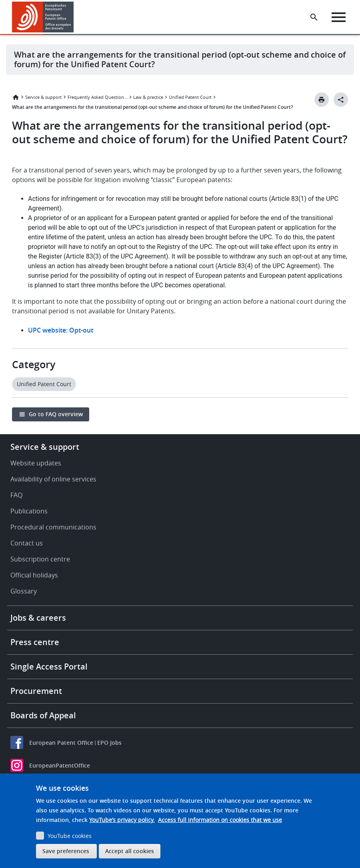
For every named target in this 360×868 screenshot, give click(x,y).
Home (16, 97)
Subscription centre (40, 559)
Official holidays (34, 575)
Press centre (35, 642)
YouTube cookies (70, 836)
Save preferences (66, 851)
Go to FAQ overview (56, 414)
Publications (29, 511)
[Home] (43, 17)
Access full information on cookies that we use (220, 820)
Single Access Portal (49, 667)
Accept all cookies (130, 851)
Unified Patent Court (190, 97)
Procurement (36, 691)
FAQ (16, 495)
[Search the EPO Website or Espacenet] (314, 17)
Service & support (43, 97)
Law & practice (148, 97)
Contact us (27, 543)
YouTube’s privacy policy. (122, 820)
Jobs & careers (38, 618)
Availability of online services (53, 479)
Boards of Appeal (43, 715)
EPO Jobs (109, 743)
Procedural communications (53, 527)
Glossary (24, 591)
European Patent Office (61, 743)
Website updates (36, 463)
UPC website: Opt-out (61, 330)
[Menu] (339, 17)
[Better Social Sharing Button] (341, 100)
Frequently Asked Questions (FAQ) (98, 97)
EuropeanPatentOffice (60, 765)
